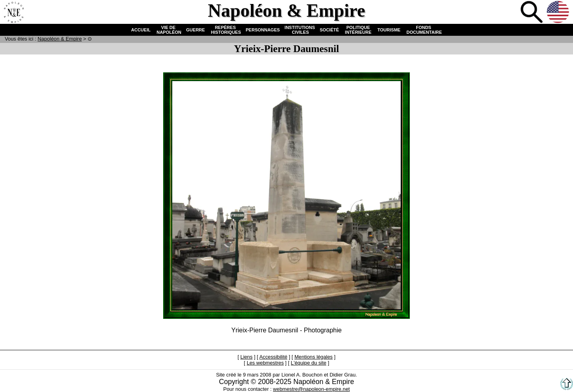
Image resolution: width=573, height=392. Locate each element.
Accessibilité (273, 357)
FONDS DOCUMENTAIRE (423, 30)
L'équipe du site (309, 363)
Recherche (532, 13)
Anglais (559, 13)
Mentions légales (314, 357)
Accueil (14, 13)
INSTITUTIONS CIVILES (300, 30)
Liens (247, 357)
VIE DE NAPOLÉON (168, 30)
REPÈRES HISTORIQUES (225, 30)
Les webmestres (265, 363)
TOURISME (389, 30)
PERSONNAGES (263, 30)
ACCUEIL (141, 30)
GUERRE (196, 30)
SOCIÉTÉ (329, 30)
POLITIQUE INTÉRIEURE (358, 30)
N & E (60, 39)
